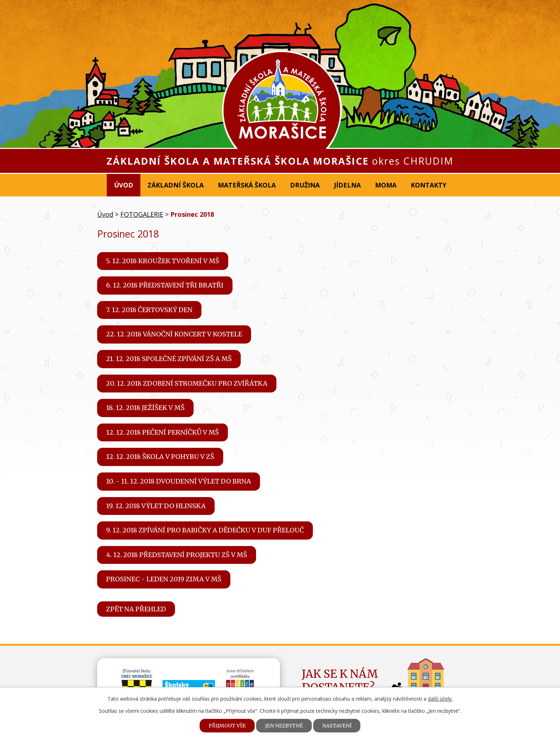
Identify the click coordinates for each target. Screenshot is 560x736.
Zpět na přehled (136, 609)
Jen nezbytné (284, 726)
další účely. (440, 699)
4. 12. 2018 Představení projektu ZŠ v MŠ (177, 555)
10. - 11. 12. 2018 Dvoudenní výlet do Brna (179, 481)
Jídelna (347, 185)
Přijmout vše (227, 726)
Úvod (124, 185)
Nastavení (337, 726)
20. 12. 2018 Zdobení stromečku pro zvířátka (187, 383)
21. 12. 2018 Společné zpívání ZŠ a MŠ (169, 359)
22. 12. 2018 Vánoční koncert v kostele (174, 334)
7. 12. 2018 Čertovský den (149, 310)
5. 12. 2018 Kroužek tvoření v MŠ (163, 261)
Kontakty (429, 185)
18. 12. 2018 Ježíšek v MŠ (145, 408)
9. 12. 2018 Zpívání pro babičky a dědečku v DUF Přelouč (205, 530)
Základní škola (176, 185)
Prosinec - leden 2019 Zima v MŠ (164, 579)
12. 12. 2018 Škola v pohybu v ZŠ (160, 457)
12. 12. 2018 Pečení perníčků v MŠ (162, 432)
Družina (305, 185)
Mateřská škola (247, 185)
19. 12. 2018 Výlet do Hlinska (156, 506)
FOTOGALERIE (142, 214)
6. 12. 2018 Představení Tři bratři (165, 285)
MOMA (386, 185)
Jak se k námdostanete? (340, 681)
